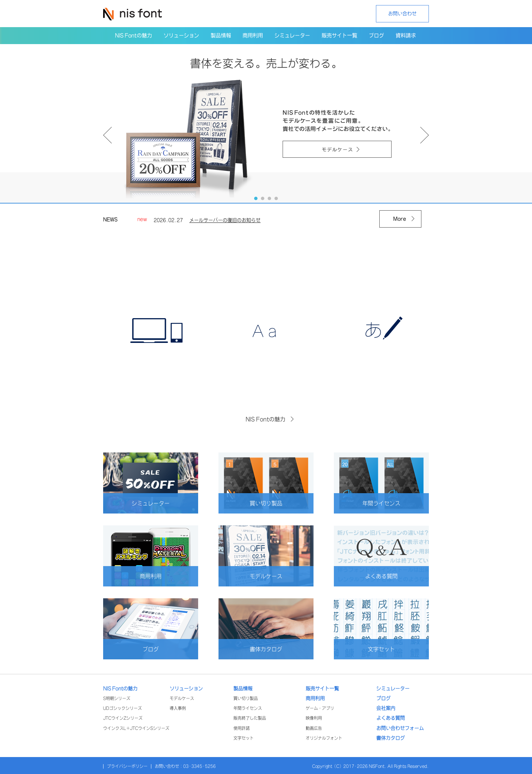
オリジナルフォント (324, 738)
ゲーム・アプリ (320, 708)
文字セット (392, 649)
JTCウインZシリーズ (123, 718)
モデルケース (275, 576)
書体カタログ (275, 649)
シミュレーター (158, 503)
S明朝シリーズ (117, 699)
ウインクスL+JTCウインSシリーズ (136, 728)
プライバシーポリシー (127, 766)
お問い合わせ (402, 14)
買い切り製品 (275, 503)
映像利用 (314, 718)
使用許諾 (242, 728)
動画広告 (314, 728)
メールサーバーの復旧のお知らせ (225, 221)
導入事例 (178, 708)
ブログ (164, 649)
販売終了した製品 (250, 718)
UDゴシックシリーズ (122, 708)
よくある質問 (390, 576)
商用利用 (162, 576)
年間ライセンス (389, 503)
